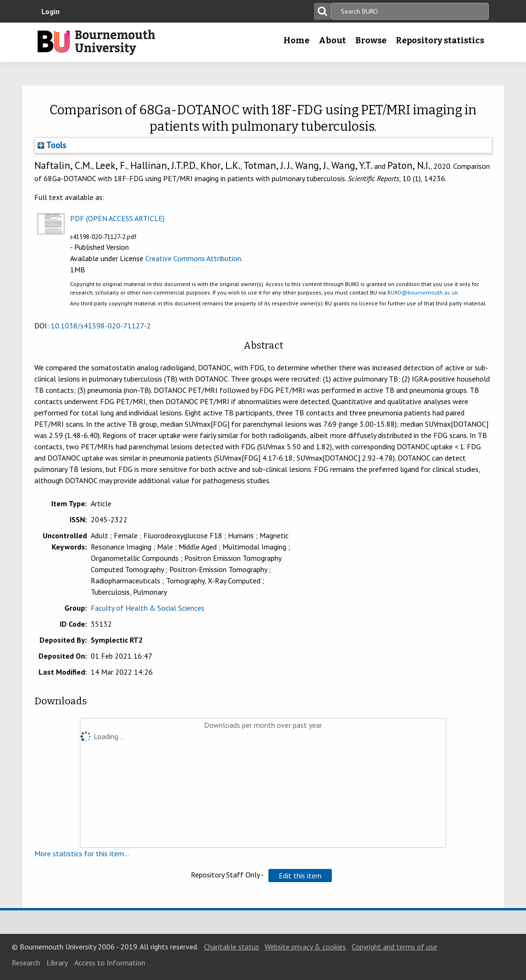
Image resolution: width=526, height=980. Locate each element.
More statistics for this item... (82, 853)
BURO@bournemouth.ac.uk (423, 292)
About (332, 40)
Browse (371, 40)
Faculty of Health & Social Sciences (148, 608)
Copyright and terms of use (394, 947)
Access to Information (110, 963)
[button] (300, 876)
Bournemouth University (96, 42)
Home (296, 40)
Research (26, 963)
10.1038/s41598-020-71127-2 (101, 326)
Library (57, 963)
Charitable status (232, 947)
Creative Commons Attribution (193, 258)
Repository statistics (440, 40)
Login (51, 11)
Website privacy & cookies (305, 947)
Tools (52, 145)
